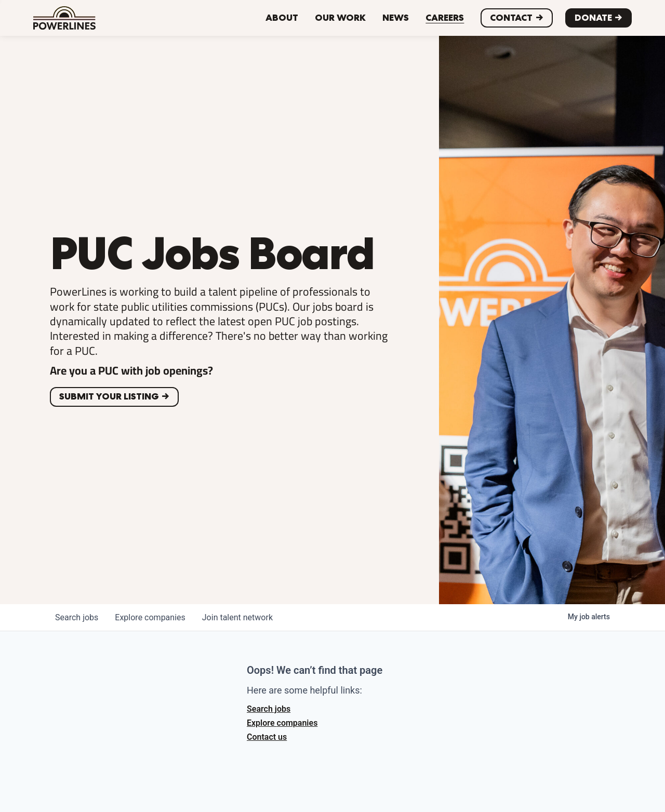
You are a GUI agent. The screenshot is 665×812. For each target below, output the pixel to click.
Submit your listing (109, 396)
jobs (77, 617)
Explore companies (282, 723)
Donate (593, 18)
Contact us (267, 737)
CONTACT (511, 18)
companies (150, 617)
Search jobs (269, 709)
